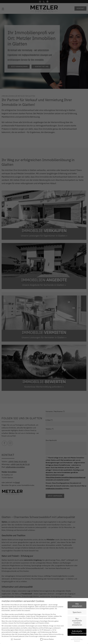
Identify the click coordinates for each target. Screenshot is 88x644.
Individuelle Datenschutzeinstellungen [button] (79, 632)
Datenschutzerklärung (56, 634)
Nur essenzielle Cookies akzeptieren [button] (77, 622)
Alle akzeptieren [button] (77, 605)
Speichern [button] (77, 612)
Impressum (77, 641)
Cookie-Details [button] (77, 638)
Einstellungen (34, 636)
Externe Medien (47, 639)
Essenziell (16, 639)
